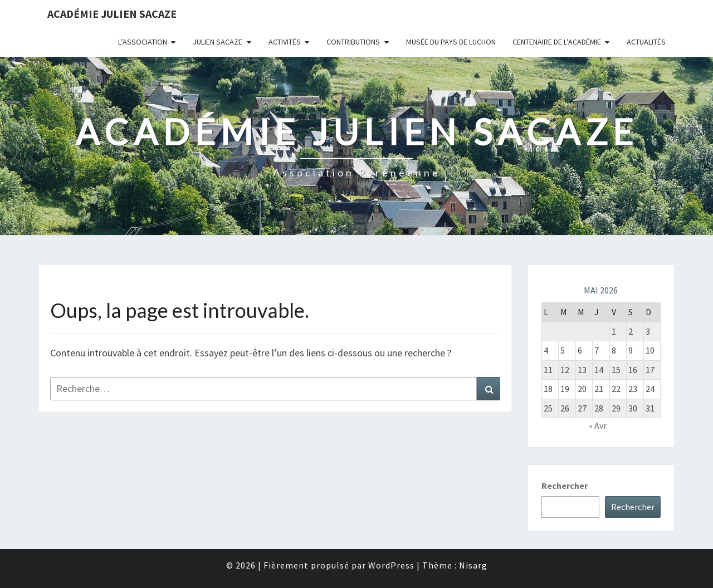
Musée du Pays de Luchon (451, 42)
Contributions (353, 42)
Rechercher (565, 486)
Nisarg (473, 565)
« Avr (598, 425)
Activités (285, 42)
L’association (143, 42)
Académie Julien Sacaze (112, 14)
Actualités (646, 42)
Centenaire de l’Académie (557, 42)
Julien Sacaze (218, 42)
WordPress (391, 565)
